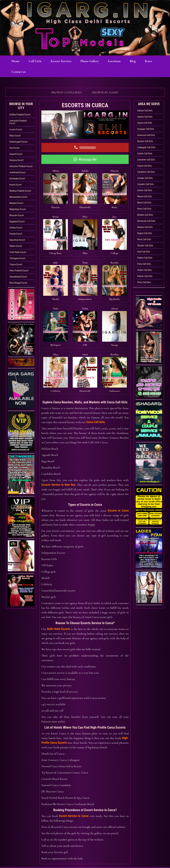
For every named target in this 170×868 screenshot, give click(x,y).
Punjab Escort (16, 234)
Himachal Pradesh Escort (21, 166)
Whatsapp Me (85, 159)
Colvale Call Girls (145, 178)
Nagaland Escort (17, 221)
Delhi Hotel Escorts (59, 604)
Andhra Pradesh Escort (20, 115)
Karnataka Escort (17, 179)
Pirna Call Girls (144, 282)
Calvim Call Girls (145, 154)
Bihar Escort (15, 136)
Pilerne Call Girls (145, 276)
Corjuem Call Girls (146, 184)
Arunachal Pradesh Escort (18, 122)
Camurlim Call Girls (146, 160)
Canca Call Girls (145, 166)
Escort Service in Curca (74, 790)
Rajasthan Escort (17, 240)
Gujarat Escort (16, 154)
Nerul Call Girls (144, 239)
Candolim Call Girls (146, 172)
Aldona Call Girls (145, 111)
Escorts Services (64, 61)
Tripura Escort (16, 264)
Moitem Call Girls (145, 215)
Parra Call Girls (144, 264)
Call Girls (37, 61)
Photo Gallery (93, 61)
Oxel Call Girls (144, 252)
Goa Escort (15, 148)
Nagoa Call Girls (145, 233)
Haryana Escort (17, 160)
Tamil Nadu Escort (18, 252)
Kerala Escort (16, 185)
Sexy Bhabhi (127, 850)
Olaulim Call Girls (145, 246)
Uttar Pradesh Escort (19, 271)
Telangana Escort (17, 258)
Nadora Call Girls (145, 227)
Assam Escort (16, 129)
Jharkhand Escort (18, 172)
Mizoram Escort (17, 215)
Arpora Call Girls (145, 123)
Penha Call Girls (145, 270)
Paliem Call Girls (145, 258)
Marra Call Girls (144, 203)
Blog (138, 61)
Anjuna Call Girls (145, 117)
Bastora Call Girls (145, 141)
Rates (16, 72)
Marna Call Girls (145, 196)
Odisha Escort (16, 228)
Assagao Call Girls (146, 129)
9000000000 (85, 148)
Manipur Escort (16, 203)
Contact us (37, 72)
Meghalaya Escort (18, 209)
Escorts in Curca (118, 485)
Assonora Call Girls (146, 135)
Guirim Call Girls (145, 190)
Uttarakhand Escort (18, 277)
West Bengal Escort (18, 283)
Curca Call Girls (96, 397)
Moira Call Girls (144, 209)
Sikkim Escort (16, 246)
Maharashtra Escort (18, 197)
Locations (119, 61)
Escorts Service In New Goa (58, 459)
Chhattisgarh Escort (19, 142)
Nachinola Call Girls (146, 221)
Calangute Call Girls (146, 147)
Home (16, 61)
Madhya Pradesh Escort (20, 191)
